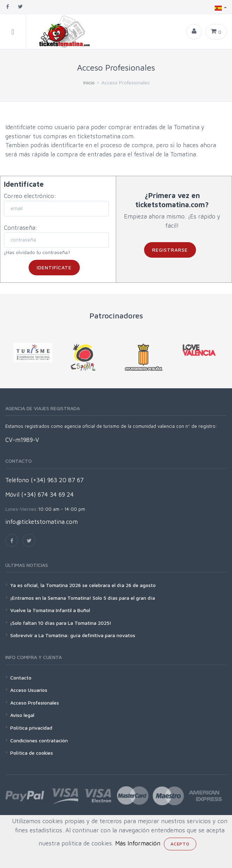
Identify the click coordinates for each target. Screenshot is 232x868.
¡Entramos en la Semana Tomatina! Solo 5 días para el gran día (83, 598)
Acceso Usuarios (29, 690)
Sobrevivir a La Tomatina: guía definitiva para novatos (73, 635)
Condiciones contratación (39, 740)
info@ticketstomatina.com (41, 522)
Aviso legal (22, 715)
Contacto (21, 678)
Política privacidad (31, 728)
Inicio (89, 82)
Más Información (138, 843)
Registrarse (170, 250)
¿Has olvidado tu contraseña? (37, 252)
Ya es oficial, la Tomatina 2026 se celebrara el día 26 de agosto (83, 585)
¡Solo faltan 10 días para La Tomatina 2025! (61, 623)
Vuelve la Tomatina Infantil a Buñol (50, 610)
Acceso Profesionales (35, 703)
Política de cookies (32, 753)
